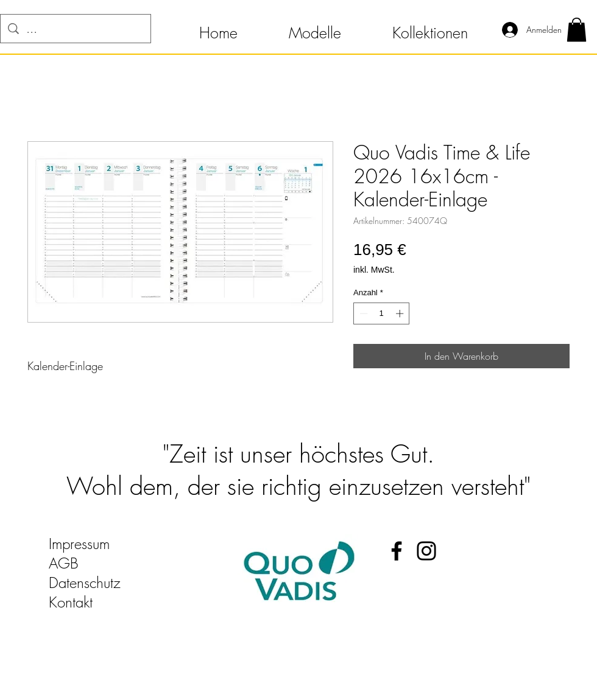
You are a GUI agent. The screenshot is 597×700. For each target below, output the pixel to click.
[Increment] (401, 313)
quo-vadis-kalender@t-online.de (141, 621)
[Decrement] (362, 313)
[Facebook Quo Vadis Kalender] (397, 551)
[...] (76, 29)
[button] (218, 27)
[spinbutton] (382, 313)
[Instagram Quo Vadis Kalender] (426, 551)
